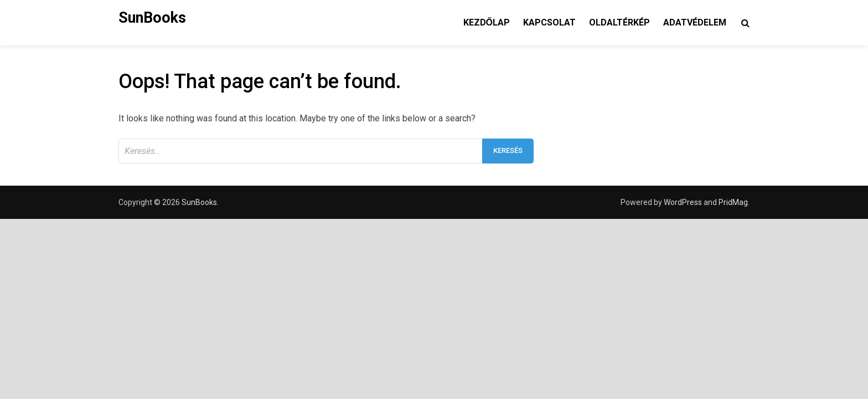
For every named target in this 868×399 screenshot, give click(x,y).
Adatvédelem (695, 22)
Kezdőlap (487, 22)
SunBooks (152, 18)
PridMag (733, 202)
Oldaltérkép (619, 22)
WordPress (683, 202)
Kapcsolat (549, 22)
